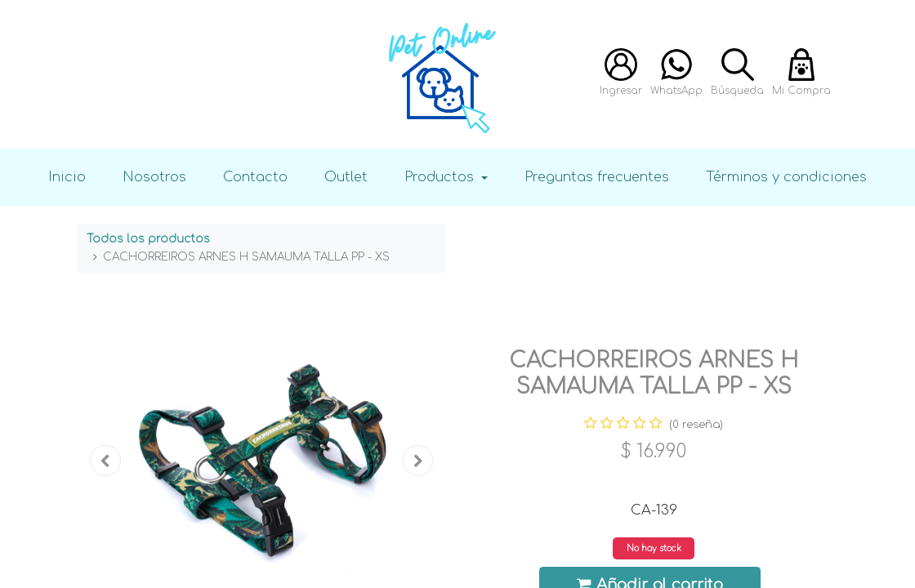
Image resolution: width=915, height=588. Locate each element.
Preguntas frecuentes (597, 177)
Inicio (67, 177)
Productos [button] (441, 177)
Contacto (255, 177)
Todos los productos (148, 239)
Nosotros (154, 177)
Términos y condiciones (786, 177)
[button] (105, 461)
